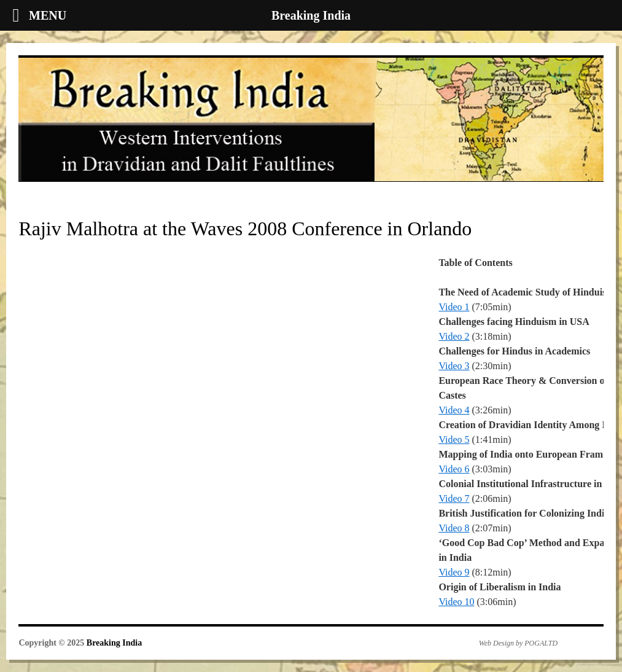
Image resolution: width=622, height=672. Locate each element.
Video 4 (454, 410)
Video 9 (454, 572)
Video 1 (454, 307)
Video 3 (454, 366)
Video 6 (454, 469)
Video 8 (454, 528)
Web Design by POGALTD (518, 643)
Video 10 (456, 602)
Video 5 (454, 440)
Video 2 (454, 336)
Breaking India (114, 643)
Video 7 (454, 498)
